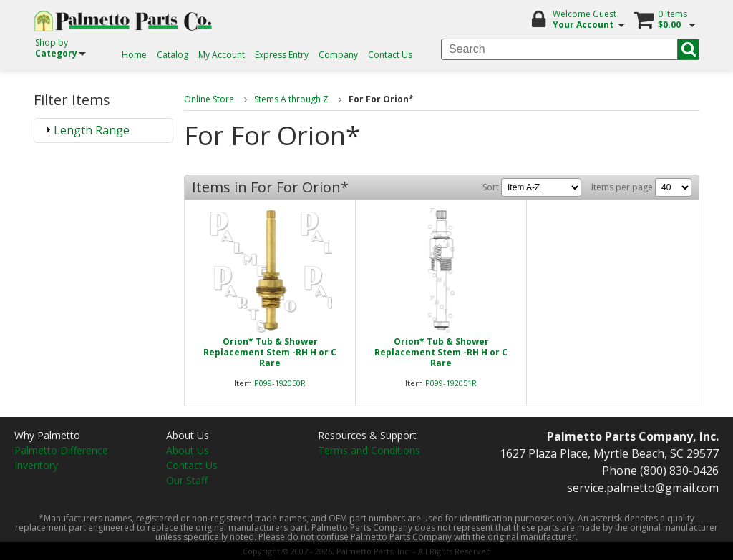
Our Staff (187, 480)
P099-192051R (451, 383)
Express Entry (282, 55)
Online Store (209, 99)
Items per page (641, 187)
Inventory (36, 465)
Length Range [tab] (86, 130)
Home (134, 55)
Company (338, 55)
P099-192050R (280, 383)
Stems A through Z (291, 99)
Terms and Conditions (369, 450)
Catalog (173, 55)
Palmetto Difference (61, 450)
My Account (222, 55)
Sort (532, 187)
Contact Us (390, 55)
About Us (188, 450)
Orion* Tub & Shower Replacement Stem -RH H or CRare (270, 352)
